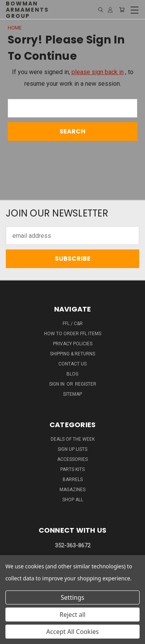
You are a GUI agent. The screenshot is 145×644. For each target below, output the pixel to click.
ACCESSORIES (72, 459)
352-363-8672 (73, 545)
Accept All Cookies (73, 632)
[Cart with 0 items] (122, 10)
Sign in (57, 384)
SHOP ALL (73, 500)
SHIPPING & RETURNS (72, 354)
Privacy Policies (73, 344)
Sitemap (72, 394)
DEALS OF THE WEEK (73, 439)
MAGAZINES (72, 490)
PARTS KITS (72, 469)
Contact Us (72, 364)
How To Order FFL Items (73, 334)
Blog (72, 374)
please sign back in (98, 72)
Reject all (72, 615)
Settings (72, 597)
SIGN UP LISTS (72, 449)
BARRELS (73, 480)
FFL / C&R (73, 324)
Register (86, 384)
